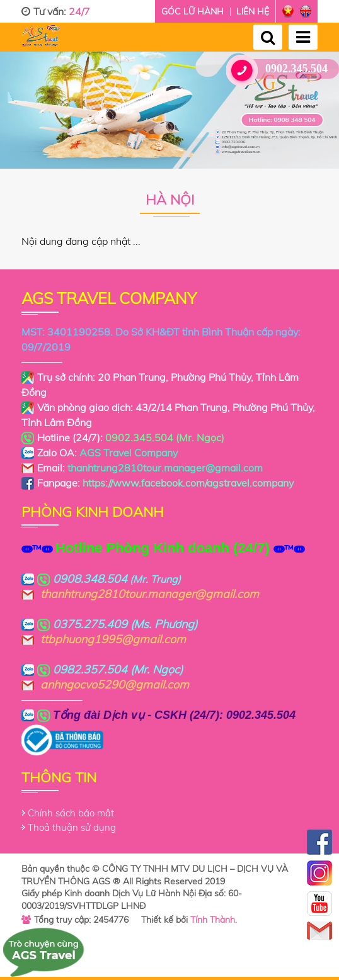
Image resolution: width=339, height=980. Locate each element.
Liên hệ (253, 11)
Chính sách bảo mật (71, 813)
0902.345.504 (282, 69)
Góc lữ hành (192, 11)
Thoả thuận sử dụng (72, 827)
